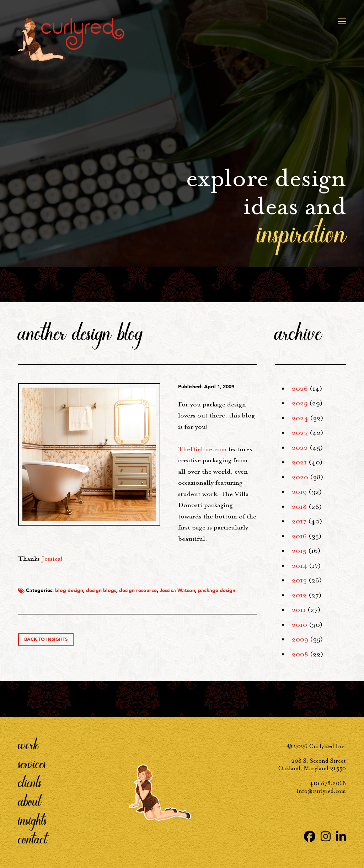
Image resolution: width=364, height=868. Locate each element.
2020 (300, 477)
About (30, 801)
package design (217, 590)
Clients (30, 782)
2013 (299, 580)
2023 (300, 433)
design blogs (101, 590)
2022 (300, 448)
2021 (299, 462)
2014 (299, 566)
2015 (299, 551)
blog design (69, 590)
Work (28, 745)
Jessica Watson (177, 590)
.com (202, 449)
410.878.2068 (328, 783)
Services (32, 763)
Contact (33, 839)
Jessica (51, 559)
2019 (299, 492)
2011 (299, 610)
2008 (300, 654)
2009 (300, 639)
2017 (299, 521)
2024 (300, 418)
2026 (300, 389)
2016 (299, 536)
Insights (33, 820)
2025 (300, 403)
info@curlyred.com (321, 791)
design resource (138, 590)
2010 (299, 625)
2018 (299, 507)
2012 (299, 595)
